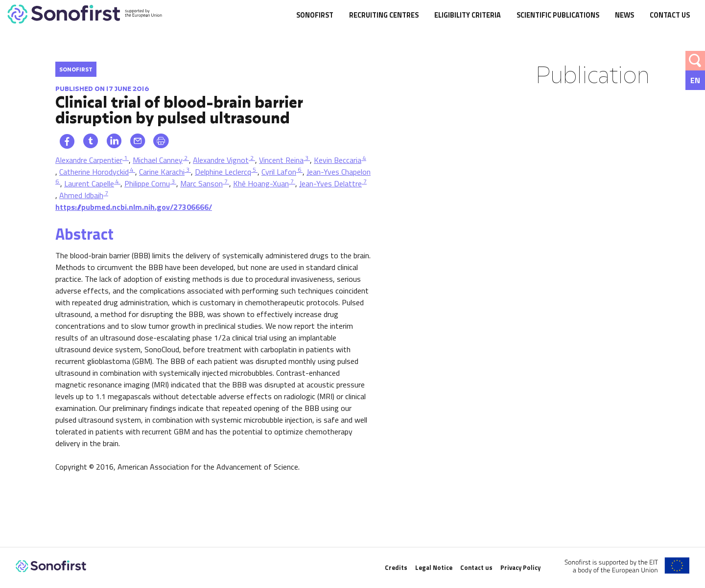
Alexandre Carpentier (89, 160)
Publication (593, 74)
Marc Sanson (201, 183)
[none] (695, 80)
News (624, 15)
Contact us (670, 15)
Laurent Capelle (89, 183)
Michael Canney (158, 160)
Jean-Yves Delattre (330, 183)
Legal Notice (434, 567)
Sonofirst (76, 69)
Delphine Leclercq (223, 172)
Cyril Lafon (279, 172)
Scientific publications (558, 15)
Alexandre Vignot (221, 160)
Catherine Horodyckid (94, 172)
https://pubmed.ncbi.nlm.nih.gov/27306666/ (134, 207)
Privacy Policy (520, 567)
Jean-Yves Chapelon (339, 172)
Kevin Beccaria (338, 160)
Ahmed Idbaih (81, 195)
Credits (396, 567)
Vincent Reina (281, 160)
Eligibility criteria (468, 15)
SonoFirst (315, 15)
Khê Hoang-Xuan (261, 183)
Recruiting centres (384, 15)
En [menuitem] (695, 80)
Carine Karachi (162, 172)
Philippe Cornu (147, 183)
